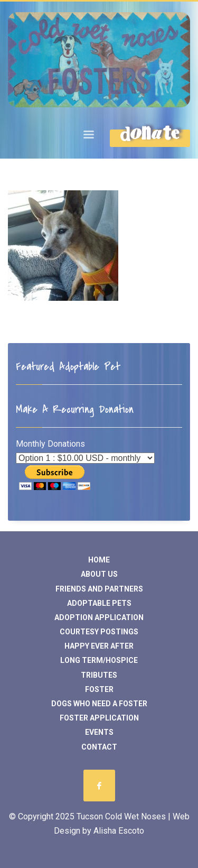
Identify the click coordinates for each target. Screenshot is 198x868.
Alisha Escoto (119, 831)
